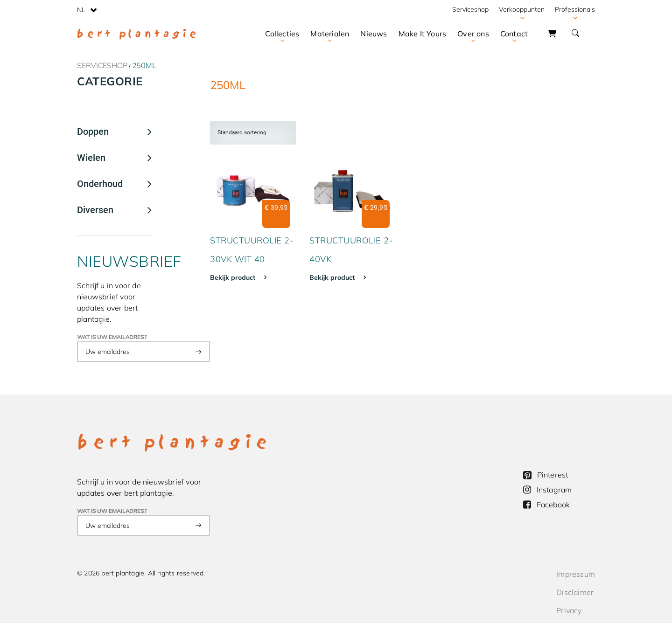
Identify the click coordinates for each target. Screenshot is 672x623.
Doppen (93, 132)
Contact (514, 34)
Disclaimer (575, 592)
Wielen (91, 158)
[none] (87, 9)
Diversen (95, 210)
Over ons (473, 34)
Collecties (282, 34)
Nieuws (374, 34)
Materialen (330, 34)
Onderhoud (100, 184)
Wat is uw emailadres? (112, 337)
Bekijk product (234, 277)
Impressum (576, 574)
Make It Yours (423, 34)
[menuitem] (87, 9)
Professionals (575, 9)
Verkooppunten (522, 9)
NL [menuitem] (81, 10)
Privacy (569, 610)
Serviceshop (470, 9)
